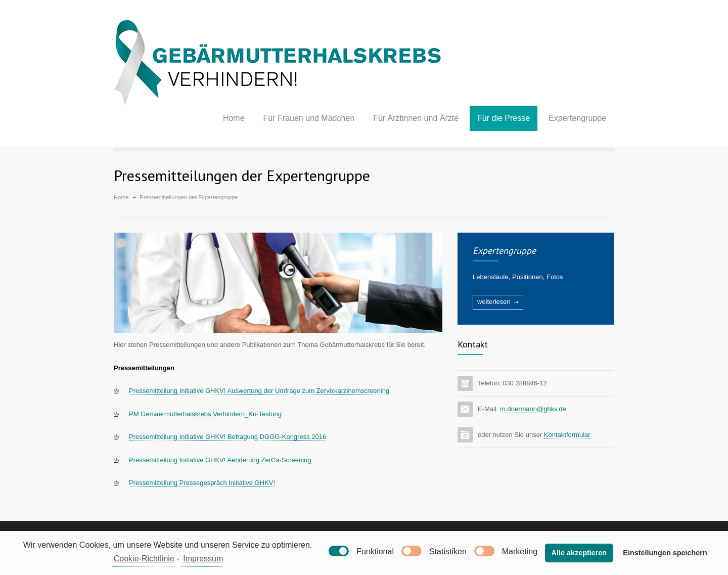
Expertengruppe (577, 118)
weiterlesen (494, 302)
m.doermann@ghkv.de (533, 409)
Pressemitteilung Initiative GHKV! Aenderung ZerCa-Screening (220, 460)
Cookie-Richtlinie (144, 559)
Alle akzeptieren (579, 553)
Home (234, 118)
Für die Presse (504, 118)
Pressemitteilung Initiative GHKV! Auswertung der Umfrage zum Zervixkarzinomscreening (259, 391)
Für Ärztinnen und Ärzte (416, 118)
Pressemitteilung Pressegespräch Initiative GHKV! (202, 483)
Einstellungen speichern (665, 553)
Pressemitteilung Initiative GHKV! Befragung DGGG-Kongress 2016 (227, 437)
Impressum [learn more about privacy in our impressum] (203, 559)
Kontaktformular (567, 435)
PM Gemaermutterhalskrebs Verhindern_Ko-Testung (205, 414)
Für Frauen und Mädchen (309, 118)
